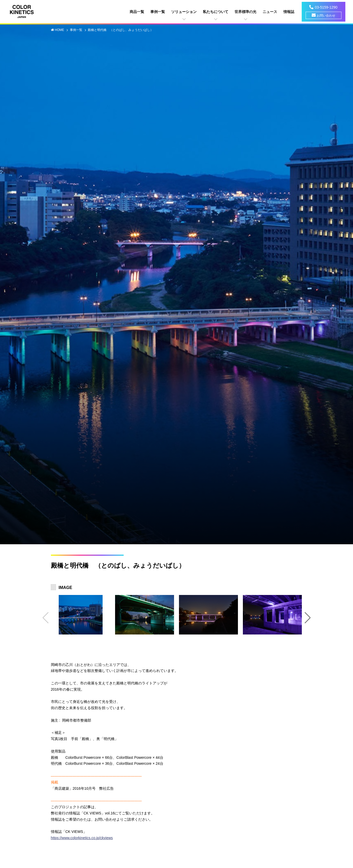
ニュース (270, 12)
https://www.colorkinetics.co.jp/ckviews (82, 838)
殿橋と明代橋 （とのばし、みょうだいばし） (121, 30)
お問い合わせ (326, 16)
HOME (60, 30)
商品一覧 (137, 12)
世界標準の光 (245, 12)
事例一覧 (158, 12)
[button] (308, 618)
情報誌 (289, 12)
